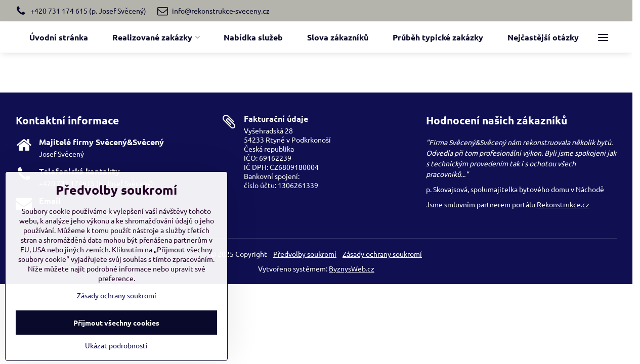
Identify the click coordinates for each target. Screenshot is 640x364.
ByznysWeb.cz (352, 268)
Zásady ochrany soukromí (382, 254)
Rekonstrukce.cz (563, 204)
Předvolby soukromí (305, 254)
